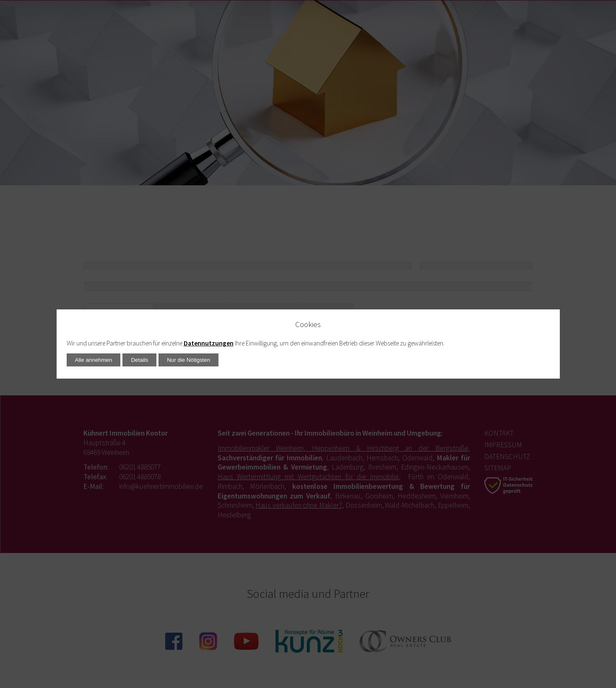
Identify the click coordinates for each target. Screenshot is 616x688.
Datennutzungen (209, 343)
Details (139, 360)
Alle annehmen (94, 360)
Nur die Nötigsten (188, 360)
